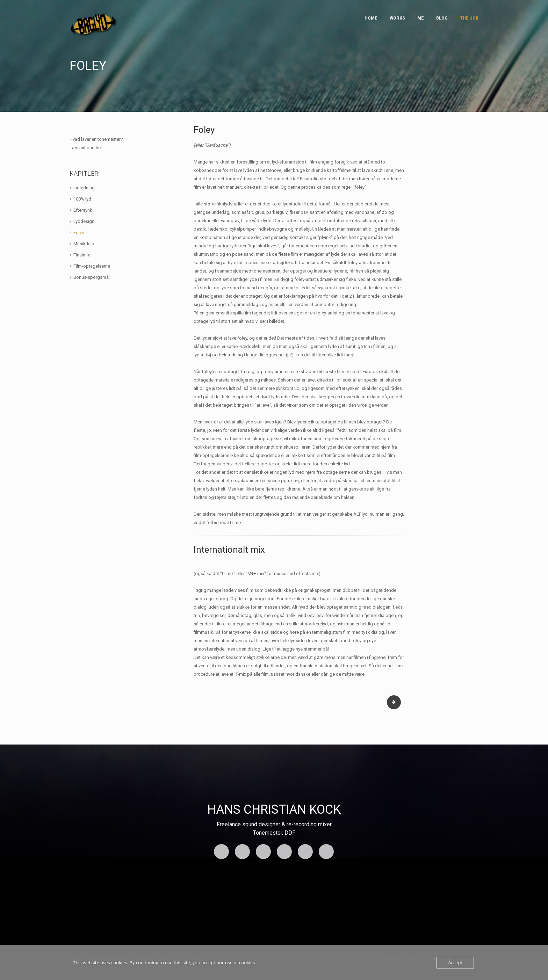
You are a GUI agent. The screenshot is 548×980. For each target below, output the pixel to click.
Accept (455, 963)
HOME (371, 18)
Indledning (84, 188)
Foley (79, 233)
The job (469, 18)
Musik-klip (84, 244)
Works (397, 18)
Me (421, 18)
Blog (442, 18)
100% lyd (82, 199)
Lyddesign (84, 221)
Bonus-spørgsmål (92, 277)
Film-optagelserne (92, 266)
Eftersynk (83, 210)
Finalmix (82, 255)
